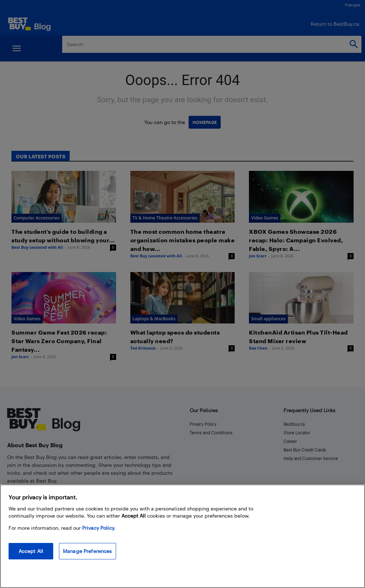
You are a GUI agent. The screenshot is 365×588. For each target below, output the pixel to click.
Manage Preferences (87, 551)
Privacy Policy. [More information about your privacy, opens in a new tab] (99, 528)
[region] (182, 536)
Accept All (31, 551)
